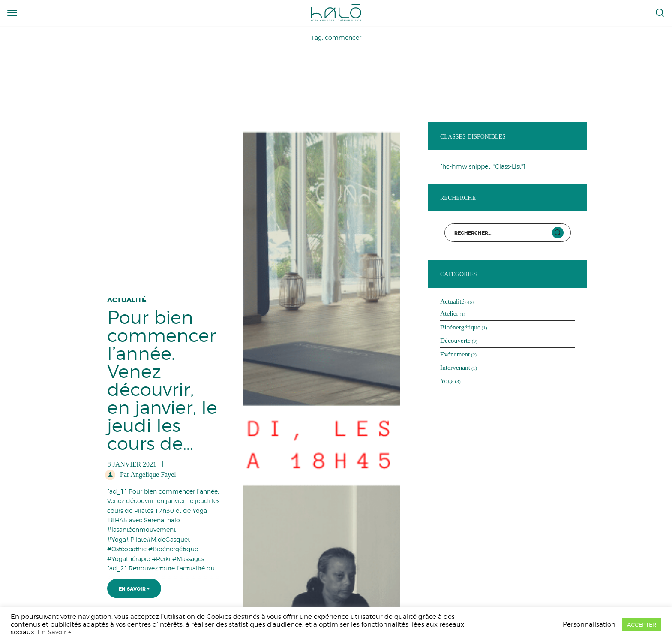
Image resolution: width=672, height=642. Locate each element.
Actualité (127, 297)
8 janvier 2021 (132, 461)
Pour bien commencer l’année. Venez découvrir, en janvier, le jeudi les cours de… (162, 377)
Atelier (449, 313)
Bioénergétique (460, 327)
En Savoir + (134, 586)
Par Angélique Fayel (147, 471)
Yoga (447, 381)
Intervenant (455, 367)
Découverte (455, 340)
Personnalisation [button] (589, 624)
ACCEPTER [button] (642, 624)
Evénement (455, 354)
